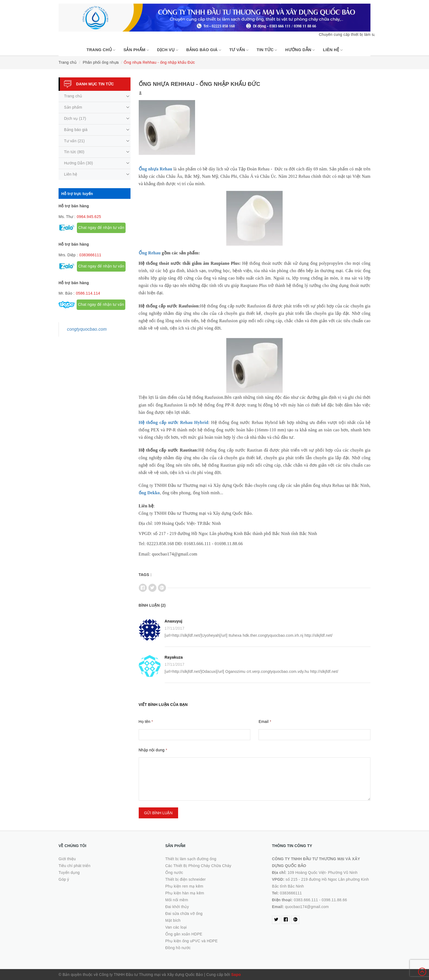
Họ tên (146, 722)
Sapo (236, 975)
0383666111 (90, 255)
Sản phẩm (136, 50)
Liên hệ (333, 50)
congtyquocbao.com (87, 329)
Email (265, 722)
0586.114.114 (88, 293)
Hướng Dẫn (300, 50)
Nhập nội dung (153, 750)
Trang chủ (101, 50)
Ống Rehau (150, 253)
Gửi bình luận (158, 813)
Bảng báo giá (204, 50)
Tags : (145, 575)
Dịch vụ (168, 50)
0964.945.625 (89, 217)
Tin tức (267, 50)
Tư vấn (239, 50)
